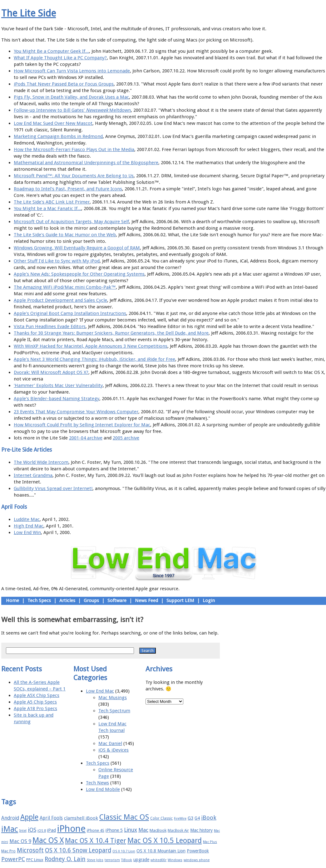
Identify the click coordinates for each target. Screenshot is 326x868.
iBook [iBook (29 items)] (209, 818)
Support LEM (180, 601)
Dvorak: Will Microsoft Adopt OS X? (51, 372)
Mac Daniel (110, 743)
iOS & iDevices (114, 750)
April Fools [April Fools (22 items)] (51, 818)
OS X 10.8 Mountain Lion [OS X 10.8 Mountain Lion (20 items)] (161, 851)
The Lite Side (29, 13)
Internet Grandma (33, 475)
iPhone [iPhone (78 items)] (71, 829)
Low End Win (27, 532)
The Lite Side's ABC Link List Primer (52, 202)
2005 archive (126, 438)
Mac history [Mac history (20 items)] (201, 830)
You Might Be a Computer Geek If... (51, 51)
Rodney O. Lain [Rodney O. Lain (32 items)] (65, 859)
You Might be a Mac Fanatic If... (47, 208)
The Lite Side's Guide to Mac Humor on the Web (65, 235)
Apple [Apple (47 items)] (29, 817)
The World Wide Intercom (41, 462)
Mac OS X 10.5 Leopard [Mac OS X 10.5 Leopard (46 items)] (165, 841)
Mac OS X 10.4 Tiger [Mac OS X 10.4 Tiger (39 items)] (96, 841)
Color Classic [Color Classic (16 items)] (161, 818)
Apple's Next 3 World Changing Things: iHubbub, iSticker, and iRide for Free (94, 359)
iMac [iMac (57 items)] (10, 829)
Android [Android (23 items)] (10, 818)
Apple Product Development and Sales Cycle (60, 300)
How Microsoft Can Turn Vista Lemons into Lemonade (72, 71)
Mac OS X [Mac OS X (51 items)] (48, 840)
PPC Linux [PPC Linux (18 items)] (35, 860)
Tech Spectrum (114, 711)
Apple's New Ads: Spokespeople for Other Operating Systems (79, 274)
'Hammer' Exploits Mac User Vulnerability (58, 385)
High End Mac (29, 526)
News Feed (146, 601)
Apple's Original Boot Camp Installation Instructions (70, 313)
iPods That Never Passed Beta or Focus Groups (64, 84)
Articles (67, 601)
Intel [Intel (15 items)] (23, 831)
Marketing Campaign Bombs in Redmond (58, 136)
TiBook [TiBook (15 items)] (127, 860)
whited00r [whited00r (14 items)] (158, 860)
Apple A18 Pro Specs (35, 709)
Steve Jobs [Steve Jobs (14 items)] (95, 860)
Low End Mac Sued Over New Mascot (53, 123)
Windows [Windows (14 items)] (175, 860)
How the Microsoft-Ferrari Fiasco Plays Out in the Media (74, 150)
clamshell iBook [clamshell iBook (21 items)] (81, 818)
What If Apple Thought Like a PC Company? (60, 58)
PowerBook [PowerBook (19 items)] (198, 851)
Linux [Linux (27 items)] (131, 830)
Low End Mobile (103, 789)
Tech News (97, 783)
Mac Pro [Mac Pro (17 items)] (8, 851)
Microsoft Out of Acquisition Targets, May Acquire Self (71, 222)
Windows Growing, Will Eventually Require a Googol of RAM (77, 248)
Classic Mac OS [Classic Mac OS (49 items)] (124, 817)
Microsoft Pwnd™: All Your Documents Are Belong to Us (74, 176)
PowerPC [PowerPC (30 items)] (13, 859)
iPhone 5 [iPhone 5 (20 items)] (114, 830)
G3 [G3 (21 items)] (190, 818)
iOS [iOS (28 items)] (32, 830)
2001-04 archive (86, 438)
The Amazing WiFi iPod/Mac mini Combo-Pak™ (65, 287)
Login (209, 601)
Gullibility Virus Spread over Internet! (53, 488)
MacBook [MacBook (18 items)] (158, 830)
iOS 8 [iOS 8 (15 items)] (42, 831)
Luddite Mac (27, 519)
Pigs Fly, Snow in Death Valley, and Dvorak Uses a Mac (71, 97)
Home (12, 601)
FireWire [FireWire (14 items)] (180, 819)
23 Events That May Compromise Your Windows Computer (76, 412)
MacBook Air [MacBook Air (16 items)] (178, 831)
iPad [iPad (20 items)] (52, 830)
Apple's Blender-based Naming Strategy (57, 399)
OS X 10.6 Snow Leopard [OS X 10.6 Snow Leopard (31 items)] (78, 850)
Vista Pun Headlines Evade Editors (50, 326)
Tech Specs (39, 601)
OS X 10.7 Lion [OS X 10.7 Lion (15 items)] (124, 851)
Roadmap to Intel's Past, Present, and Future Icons (68, 189)
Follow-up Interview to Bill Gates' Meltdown (72, 110)
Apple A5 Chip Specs (35, 702)
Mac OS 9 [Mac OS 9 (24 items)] (20, 841)
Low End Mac (100, 691)
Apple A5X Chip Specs (37, 695)
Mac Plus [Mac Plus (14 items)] (210, 842)
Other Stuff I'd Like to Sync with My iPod (57, 261)
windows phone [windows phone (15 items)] (197, 860)
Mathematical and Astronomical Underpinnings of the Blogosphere (86, 163)
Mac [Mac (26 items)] (143, 830)
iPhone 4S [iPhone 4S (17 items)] (96, 830)
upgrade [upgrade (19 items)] (141, 860)
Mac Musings (113, 698)
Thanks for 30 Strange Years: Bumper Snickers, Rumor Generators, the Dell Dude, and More (111, 333)
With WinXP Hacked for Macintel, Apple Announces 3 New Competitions (91, 346)
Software (117, 601)
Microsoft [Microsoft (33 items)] (30, 850)
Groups (91, 601)
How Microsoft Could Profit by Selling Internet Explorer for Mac (82, 425)
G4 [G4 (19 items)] (197, 818)
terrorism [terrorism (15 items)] (112, 860)
